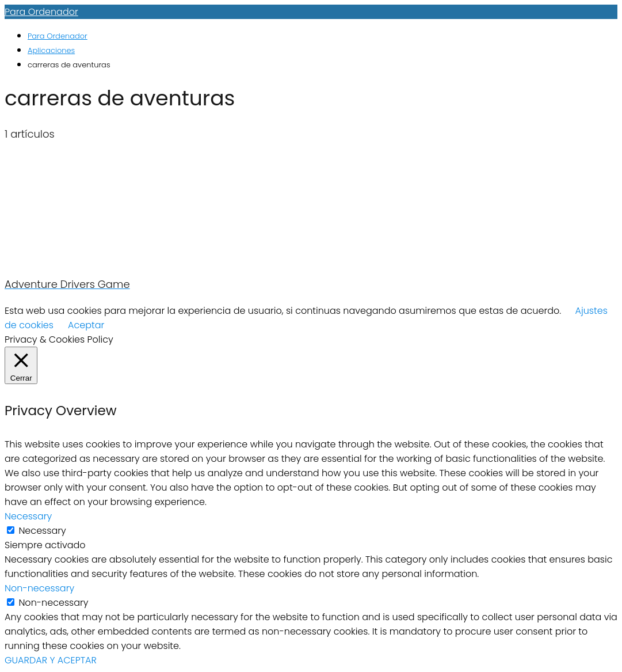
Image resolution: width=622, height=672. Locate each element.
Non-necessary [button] (39, 588)
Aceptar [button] (86, 325)
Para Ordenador (41, 12)
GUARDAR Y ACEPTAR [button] (51, 660)
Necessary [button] (28, 516)
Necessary (42, 531)
